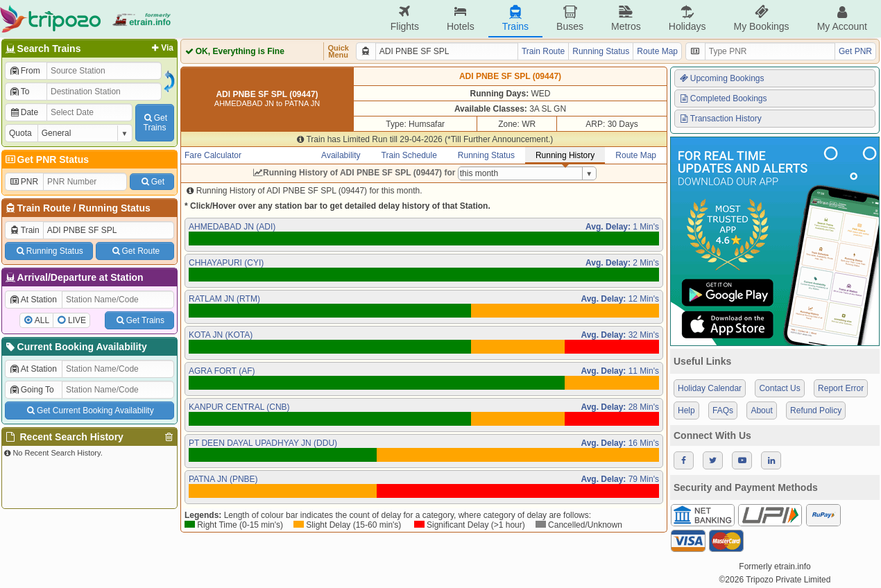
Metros (626, 18)
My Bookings (761, 18)
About (761, 410)
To (19, 92)
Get (152, 182)
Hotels (461, 18)
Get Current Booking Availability (89, 410)
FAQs (723, 410)
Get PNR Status (46, 159)
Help (686, 410)
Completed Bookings (723, 98)
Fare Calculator (213, 155)
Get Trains (139, 320)
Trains (515, 18)
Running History (565, 155)
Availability (341, 155)
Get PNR (855, 51)
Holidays (687, 18)
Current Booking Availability (75, 347)
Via (161, 48)
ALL (42, 320)
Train (24, 230)
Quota (20, 133)
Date (24, 112)
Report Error (841, 388)
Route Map (657, 51)
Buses (570, 18)
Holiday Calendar (710, 388)
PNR (24, 182)
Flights (405, 18)
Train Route (44, 208)
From (25, 71)
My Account (842, 18)
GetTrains (155, 123)
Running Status (114, 208)
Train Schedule (409, 155)
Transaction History (720, 119)
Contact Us (779, 388)
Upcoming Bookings (721, 78)
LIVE (77, 320)
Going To (32, 390)
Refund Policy (816, 410)
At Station (33, 300)
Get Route (135, 251)
